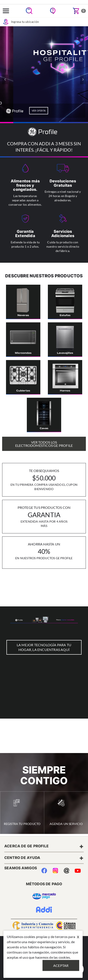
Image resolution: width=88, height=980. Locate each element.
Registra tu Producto (22, 812)
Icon (6, 22)
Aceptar (61, 965)
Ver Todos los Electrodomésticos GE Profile (44, 444)
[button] (83, 79)
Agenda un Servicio (66, 812)
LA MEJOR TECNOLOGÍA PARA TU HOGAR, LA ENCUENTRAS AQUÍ (44, 647)
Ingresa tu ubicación (21, 22)
